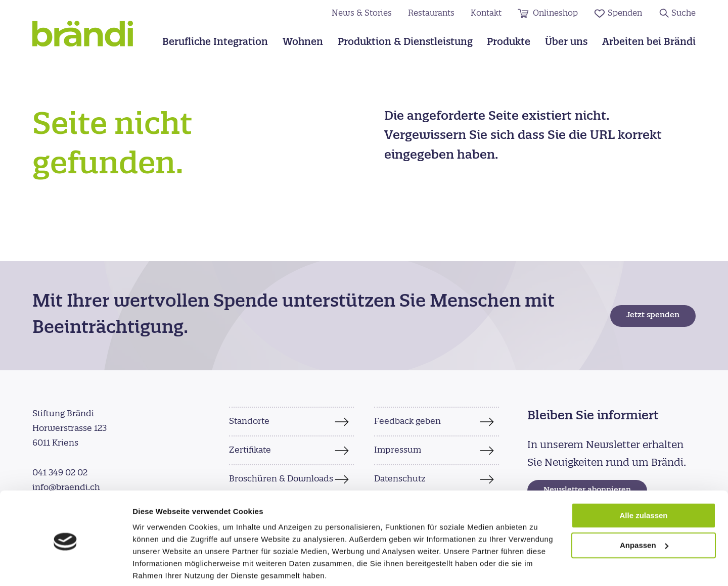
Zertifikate (250, 450)
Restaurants (431, 13)
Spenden (625, 13)
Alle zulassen (643, 478)
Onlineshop (555, 13)
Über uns (566, 43)
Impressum (398, 450)
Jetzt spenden (653, 315)
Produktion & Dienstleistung (405, 43)
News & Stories (362, 13)
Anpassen (644, 508)
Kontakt (486, 13)
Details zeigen (158, 566)
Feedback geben (407, 421)
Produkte (509, 43)
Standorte (249, 421)
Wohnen (303, 43)
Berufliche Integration (215, 43)
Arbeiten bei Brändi (649, 43)
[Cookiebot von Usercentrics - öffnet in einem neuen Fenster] (65, 566)
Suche (684, 13)
